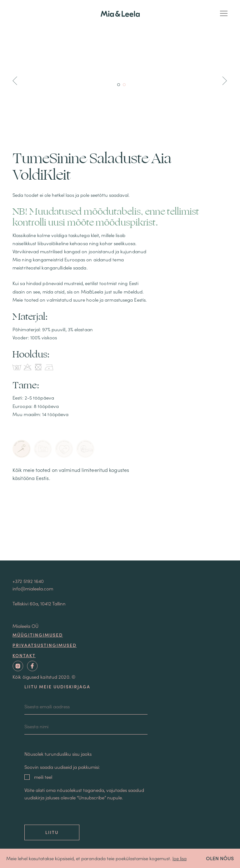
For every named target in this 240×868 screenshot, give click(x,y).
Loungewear (120, 367)
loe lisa (180, 858)
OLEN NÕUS (220, 858)
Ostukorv (120, 505)
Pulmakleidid (120, 444)
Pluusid (120, 396)
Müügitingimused (38, 635)
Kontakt (120, 549)
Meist (120, 529)
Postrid (120, 463)
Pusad (120, 434)
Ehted (120, 454)
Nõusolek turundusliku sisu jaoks (58, 754)
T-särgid (120, 405)
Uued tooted (120, 318)
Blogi (120, 539)
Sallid (120, 357)
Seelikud (120, 415)
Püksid (120, 425)
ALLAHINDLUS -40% (120, 328)
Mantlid (120, 347)
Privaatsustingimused (45, 645)
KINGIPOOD (120, 338)
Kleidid (120, 376)
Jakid (120, 386)
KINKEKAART (120, 473)
